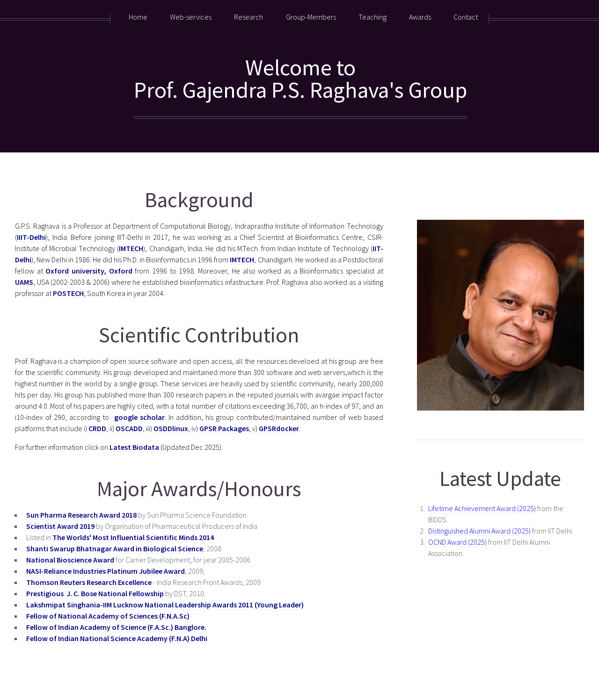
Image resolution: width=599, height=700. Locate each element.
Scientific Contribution (199, 335)
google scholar (139, 417)
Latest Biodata (134, 447)
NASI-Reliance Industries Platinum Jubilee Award (106, 571)
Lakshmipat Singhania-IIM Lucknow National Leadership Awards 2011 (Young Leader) (165, 605)
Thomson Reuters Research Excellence (89, 582)
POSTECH (68, 293)
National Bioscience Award (70, 560)
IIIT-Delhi (31, 237)
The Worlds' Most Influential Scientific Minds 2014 (133, 537)
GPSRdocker (279, 428)
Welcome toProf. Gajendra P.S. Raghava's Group (300, 79)
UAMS (24, 282)
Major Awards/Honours (199, 488)
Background (199, 199)
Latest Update (500, 478)
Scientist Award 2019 (60, 526)
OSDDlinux (171, 428)
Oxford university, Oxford (90, 271)
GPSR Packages (224, 428)
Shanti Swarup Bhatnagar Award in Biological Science (115, 548)
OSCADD (129, 428)
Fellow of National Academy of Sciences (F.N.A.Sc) (108, 616)
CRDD (97, 428)
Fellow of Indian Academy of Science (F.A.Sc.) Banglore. (116, 627)
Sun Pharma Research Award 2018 (81, 515)
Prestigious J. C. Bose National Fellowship (95, 593)
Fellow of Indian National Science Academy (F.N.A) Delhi (117, 638)
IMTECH (131, 248)
